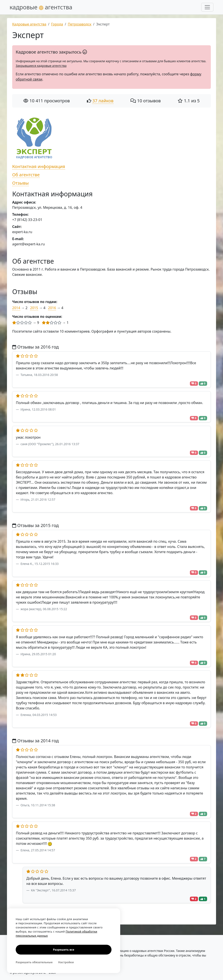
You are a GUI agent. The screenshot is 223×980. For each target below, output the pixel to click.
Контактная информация (39, 166)
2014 (16, 308)
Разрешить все (63, 950)
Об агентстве (26, 175)
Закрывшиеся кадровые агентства (41, 66)
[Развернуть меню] (207, 7)
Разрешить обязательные (34, 962)
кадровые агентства (41, 7)
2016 (52, 308)
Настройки (66, 962)
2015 (34, 308)
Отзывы (20, 183)
